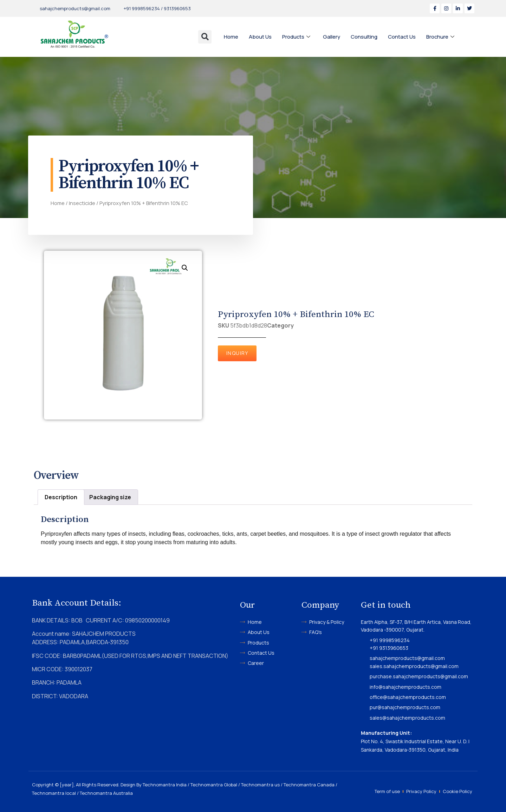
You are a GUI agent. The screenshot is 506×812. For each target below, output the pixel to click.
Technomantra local (54, 793)
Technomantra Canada (309, 785)
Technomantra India (165, 785)
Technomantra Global (214, 785)
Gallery (332, 37)
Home (231, 37)
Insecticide (82, 203)
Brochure (441, 37)
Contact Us (402, 37)
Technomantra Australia (106, 793)
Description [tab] (61, 497)
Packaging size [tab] (110, 497)
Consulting (364, 37)
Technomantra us (260, 785)
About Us (260, 37)
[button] (205, 37)
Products (296, 37)
